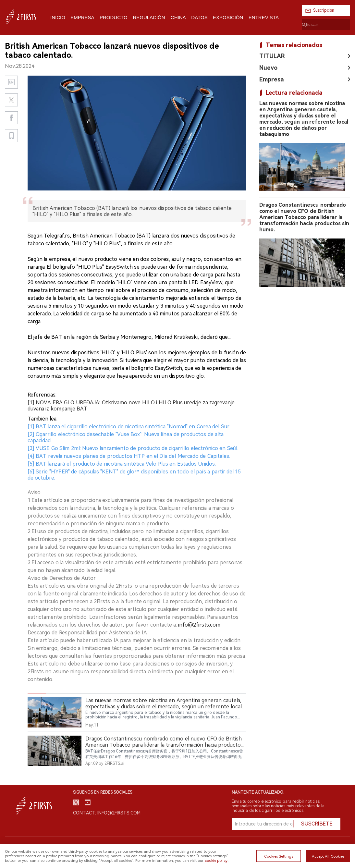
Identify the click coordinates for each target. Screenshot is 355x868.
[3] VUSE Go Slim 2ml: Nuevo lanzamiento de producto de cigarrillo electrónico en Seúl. (133, 448)
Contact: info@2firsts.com (107, 813)
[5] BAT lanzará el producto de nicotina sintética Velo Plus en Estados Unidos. (122, 464)
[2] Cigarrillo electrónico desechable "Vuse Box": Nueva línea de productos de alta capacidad (126, 437)
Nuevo (268, 68)
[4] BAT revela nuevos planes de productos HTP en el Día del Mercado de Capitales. (129, 456)
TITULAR (272, 56)
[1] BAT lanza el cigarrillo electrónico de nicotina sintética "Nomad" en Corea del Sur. (129, 427)
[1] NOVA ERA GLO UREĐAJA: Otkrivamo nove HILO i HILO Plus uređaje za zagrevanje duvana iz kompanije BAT (131, 406)
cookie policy (216, 861)
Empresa (272, 79)
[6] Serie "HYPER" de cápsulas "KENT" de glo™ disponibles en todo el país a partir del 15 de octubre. (134, 475)
